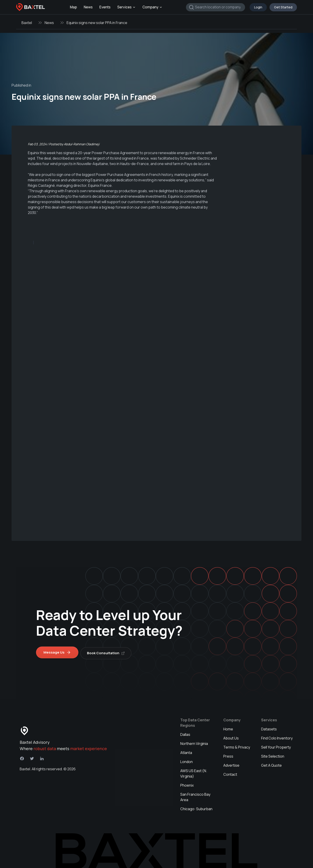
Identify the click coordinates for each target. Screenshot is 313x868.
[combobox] (215, 7)
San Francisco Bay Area (195, 795)
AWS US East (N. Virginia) (194, 772)
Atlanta (186, 751)
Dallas (185, 733)
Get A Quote (271, 764)
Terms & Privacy (237, 746)
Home (228, 727)
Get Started (283, 7)
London (187, 760)
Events (105, 7)
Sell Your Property (276, 746)
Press (228, 755)
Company (152, 7)
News (88, 7)
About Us (231, 737)
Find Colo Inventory (277, 737)
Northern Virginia (194, 742)
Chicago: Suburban (196, 807)
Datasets (269, 727)
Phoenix (187, 784)
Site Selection (273, 755)
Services (126, 7)
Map (73, 7)
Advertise (231, 764)
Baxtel (27, 23)
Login (258, 7)
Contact (230, 773)
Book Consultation (107, 651)
